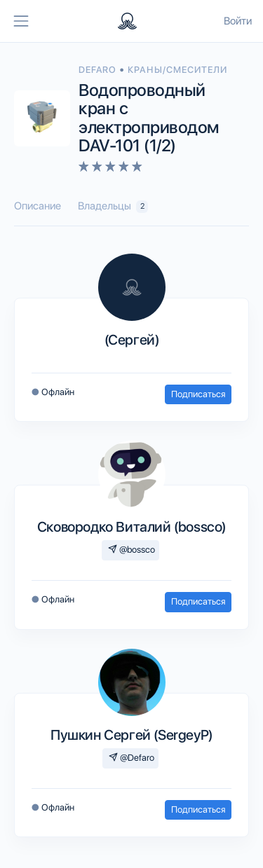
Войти (238, 21)
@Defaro (131, 758)
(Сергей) (132, 340)
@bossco (131, 550)
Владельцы (113, 206)
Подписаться (198, 394)
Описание (38, 206)
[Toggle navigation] (21, 21)
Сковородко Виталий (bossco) (131, 527)
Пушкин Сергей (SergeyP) (131, 735)
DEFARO (99, 70)
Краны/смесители (177, 70)
